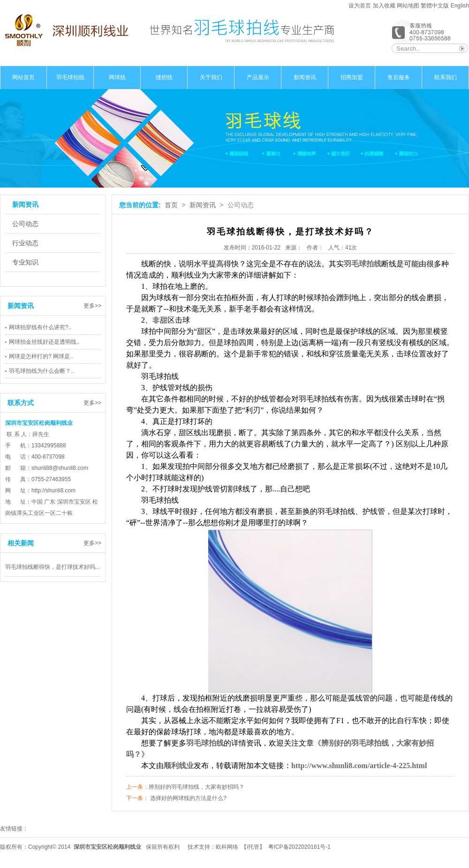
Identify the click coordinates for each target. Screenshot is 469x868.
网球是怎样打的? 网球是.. (41, 356)
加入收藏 (384, 6)
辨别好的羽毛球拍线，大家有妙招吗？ (197, 787)
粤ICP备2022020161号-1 (299, 847)
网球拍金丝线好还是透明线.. (44, 342)
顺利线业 (179, 766)
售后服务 (399, 77)
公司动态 (25, 224)
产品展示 (258, 77)
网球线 (117, 77)
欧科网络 (227, 847)
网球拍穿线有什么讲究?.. (40, 327)
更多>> (92, 306)
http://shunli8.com (53, 491)
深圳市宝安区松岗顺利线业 (107, 847)
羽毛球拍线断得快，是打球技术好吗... (53, 567)
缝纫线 (164, 77)
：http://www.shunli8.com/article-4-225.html (355, 766)
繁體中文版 (435, 6)
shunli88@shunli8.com (60, 468)
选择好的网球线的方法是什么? (188, 798)
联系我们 (446, 77)
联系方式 (21, 403)
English (460, 6)
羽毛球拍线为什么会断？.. (42, 371)
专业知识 (25, 262)
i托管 (253, 847)
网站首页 (23, 77)
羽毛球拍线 (70, 77)
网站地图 (408, 6)
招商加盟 (352, 77)
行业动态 (25, 243)
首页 (171, 205)
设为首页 (360, 6)
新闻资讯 (305, 77)
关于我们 (211, 77)
